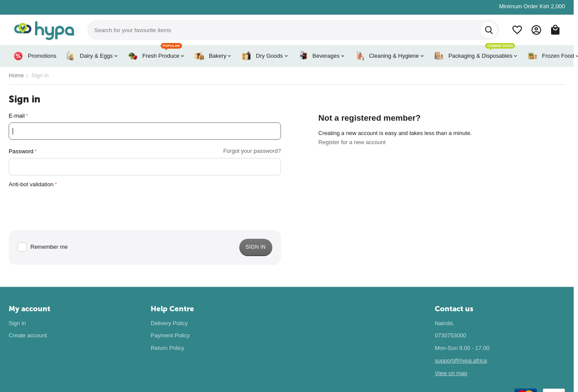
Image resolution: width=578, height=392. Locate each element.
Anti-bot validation (31, 184)
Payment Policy (170, 335)
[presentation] (75, 208)
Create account (28, 335)
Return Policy (167, 348)
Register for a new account (352, 142)
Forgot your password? (252, 151)
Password (21, 151)
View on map (451, 373)
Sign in (17, 323)
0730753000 (450, 335)
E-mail (17, 116)
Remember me (43, 247)
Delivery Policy (169, 323)
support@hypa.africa (461, 361)
